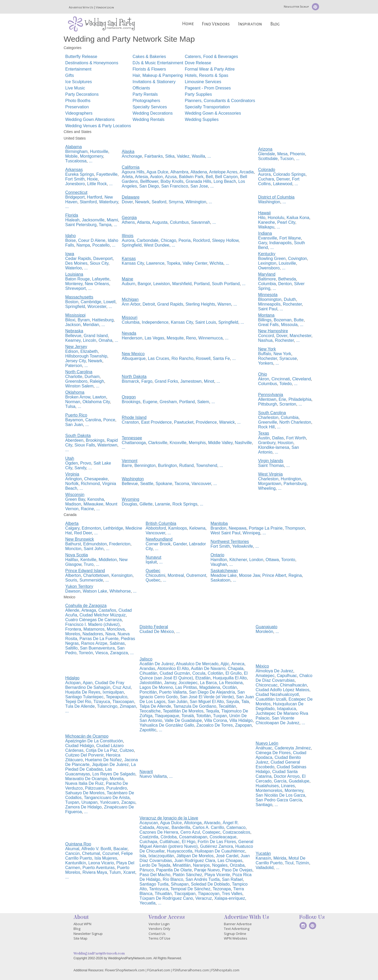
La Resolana (231, 683)
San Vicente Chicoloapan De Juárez (277, 720)
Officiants (141, 88)
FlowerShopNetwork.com (125, 970)
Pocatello (101, 245)
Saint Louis (206, 322)
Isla (143, 856)
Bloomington (270, 299)
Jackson (73, 325)
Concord (266, 336)
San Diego (149, 186)
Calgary (72, 528)
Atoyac (163, 827)
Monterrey (294, 790)
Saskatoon (220, 580)
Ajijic (225, 664)
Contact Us (157, 934)
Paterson (74, 366)
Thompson (295, 528)
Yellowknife (242, 546)
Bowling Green (272, 259)
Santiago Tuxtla (154, 884)
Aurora (264, 174)
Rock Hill (266, 427)
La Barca (208, 683)
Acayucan (149, 823)
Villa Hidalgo (241, 720)
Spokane (164, 484)
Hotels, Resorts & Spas (206, 75)
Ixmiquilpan (113, 692)
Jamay (170, 683)
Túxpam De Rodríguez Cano (166, 898)
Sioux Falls (85, 445)
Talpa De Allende (155, 706)
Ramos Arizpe (94, 643)
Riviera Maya (95, 872)
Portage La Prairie (266, 528)
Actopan (73, 683)
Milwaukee (93, 504)
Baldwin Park (191, 177)
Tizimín (303, 863)
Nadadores (93, 634)
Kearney (73, 340)
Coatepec (211, 832)
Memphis (197, 443)
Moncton (73, 549)
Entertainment (78, 69)
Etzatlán (203, 678)
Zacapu (128, 802)
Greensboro (77, 381)
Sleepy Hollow (225, 240)
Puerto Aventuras (98, 868)
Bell (209, 177)
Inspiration (250, 24)
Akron (264, 379)
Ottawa (272, 560)
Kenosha (96, 499)
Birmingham (77, 151)
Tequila (212, 711)
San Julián (178, 702)
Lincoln (90, 340)
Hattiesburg (103, 320)
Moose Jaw (249, 575)
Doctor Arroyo (287, 776)
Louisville (287, 263)
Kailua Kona (298, 218)
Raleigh (97, 381)
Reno (191, 338)
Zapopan (243, 725)
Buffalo (265, 354)
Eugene (150, 402)
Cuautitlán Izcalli (271, 699)
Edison (72, 351)
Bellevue (73, 336)
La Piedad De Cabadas (101, 767)
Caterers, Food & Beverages (211, 57)
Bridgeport (75, 197)
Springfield (132, 245)
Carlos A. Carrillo (208, 827)
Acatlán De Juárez (157, 664)
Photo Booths (78, 101)
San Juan (74, 425)
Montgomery (92, 156)
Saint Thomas (271, 465)
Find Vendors (216, 24)
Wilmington (196, 202)
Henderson (132, 338)
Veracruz (204, 898)
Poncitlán (148, 692)
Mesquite (175, 338)
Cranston (130, 422)
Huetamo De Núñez (104, 760)
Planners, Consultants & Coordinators (220, 101)
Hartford (94, 197)
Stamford (88, 202)
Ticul (289, 863)
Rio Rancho (182, 358)
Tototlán (203, 716)
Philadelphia (300, 399)
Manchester (300, 336)
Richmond (90, 484)
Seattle (147, 484)
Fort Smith (75, 179)
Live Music (75, 88)
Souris (71, 580)
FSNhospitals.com (225, 970)
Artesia (141, 177)
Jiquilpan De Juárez (110, 765)
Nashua (265, 340)
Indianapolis (280, 243)
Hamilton (219, 560)
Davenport (103, 259)
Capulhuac (287, 676)
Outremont (196, 575)
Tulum (115, 872)
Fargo (147, 381)
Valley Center (195, 263)
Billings (265, 320)
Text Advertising (237, 929)
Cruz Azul (122, 687)
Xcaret (129, 872)
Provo (86, 463)
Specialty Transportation (207, 107)
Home (188, 24)
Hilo (262, 218)
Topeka (174, 263)
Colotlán (215, 673)
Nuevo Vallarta (153, 776)
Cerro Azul (190, 832)
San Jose (199, 186)
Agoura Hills (133, 172)
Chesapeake (96, 479)
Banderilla (181, 827)
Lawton (99, 397)
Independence (155, 322)
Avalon (156, 177)
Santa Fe (221, 358)
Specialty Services (150, 107)
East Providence (157, 422)
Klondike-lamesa (274, 447)
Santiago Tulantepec (85, 697)
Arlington (74, 479)
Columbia (267, 284)
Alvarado (212, 823)
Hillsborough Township (86, 356)
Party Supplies (198, 94)
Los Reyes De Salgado (114, 774)
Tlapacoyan (209, 894)
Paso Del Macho (155, 875)
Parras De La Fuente (99, 639)
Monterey (74, 284)
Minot (209, 381)
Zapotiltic (148, 730)
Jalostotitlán (151, 683)
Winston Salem (80, 386)
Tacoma (182, 484)
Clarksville (158, 443)
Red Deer (83, 533)
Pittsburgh (267, 404)
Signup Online (235, 934)
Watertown (107, 445)
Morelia (117, 779)
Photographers (146, 101)
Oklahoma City (96, 402)
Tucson (287, 159)
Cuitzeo (127, 750)
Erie (282, 399)
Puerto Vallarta (173, 692)
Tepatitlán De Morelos (183, 711)
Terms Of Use (159, 938)
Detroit (149, 304)
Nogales (220, 865)
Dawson (73, 591)
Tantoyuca (159, 889)
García (280, 781)
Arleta (127, 177)
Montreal (176, 575)
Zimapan (128, 706)
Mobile (72, 156)
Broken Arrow (78, 397)
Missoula (289, 325)
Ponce (109, 420)
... (91, 161)
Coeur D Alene (92, 240)
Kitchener (238, 560)
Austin (264, 438)
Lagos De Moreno (156, 687)
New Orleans (97, 284)
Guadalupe (299, 781)
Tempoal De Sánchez (190, 889)
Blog (275, 24)
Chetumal (91, 853)
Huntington (291, 479)
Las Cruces (159, 358)
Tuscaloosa (76, 161)
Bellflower (149, 181)
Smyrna (176, 202)
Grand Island (96, 336)
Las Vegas (154, 338)
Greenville (267, 422)
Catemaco (236, 827)
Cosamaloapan (193, 837)
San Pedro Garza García (279, 800)
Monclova (116, 629)
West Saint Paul (225, 533)
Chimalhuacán (293, 685)
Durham (92, 377)
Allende (72, 610)
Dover (127, 202)
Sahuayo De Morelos (85, 793)
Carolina (93, 420)
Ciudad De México (157, 632)
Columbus (179, 222)
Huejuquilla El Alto (230, 678)
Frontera (73, 629)
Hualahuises (267, 786)
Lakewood (283, 184)
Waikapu (266, 227)
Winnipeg (251, 533)
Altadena (199, 172)
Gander (180, 544)
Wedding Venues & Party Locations (98, 126)
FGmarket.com (159, 970)
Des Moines (76, 263)
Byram (84, 320)
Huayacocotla (180, 851)
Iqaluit (151, 562)
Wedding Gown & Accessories (213, 113)
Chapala (236, 669)
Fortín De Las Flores (217, 842)
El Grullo (233, 673)
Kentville (88, 560)
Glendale (266, 154)
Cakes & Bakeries (149, 57)
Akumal (72, 849)
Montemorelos (269, 790)
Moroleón (264, 632)
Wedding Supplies (202, 119)
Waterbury (108, 202)
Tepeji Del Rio (78, 702)
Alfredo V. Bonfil (96, 849)
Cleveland (301, 379)
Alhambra (179, 172)
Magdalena (210, 687)
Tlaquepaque (167, 716)
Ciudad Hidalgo (80, 746)
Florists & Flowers (149, 69)
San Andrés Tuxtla (203, 879)
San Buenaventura (98, 648)
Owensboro (269, 268)
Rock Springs (185, 504)
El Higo (189, 842)
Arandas (148, 669)
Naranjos (201, 865)
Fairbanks (154, 156)
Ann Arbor (131, 304)
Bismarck (130, 381)
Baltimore (267, 279)
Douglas (130, 504)
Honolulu (276, 218)
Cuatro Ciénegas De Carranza (94, 620)
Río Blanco (173, 879)
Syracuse (288, 358)
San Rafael (232, 879)
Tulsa (70, 406)
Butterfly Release (81, 57)
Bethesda (287, 279)
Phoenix (297, 154)
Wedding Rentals (149, 119)
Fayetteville (107, 174)
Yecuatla (148, 903)
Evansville (267, 238)
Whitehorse (120, 591)
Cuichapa (149, 842)
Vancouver (201, 484)
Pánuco (147, 870)
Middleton (108, 560)
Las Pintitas (186, 687)
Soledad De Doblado (210, 884)
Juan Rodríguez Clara (195, 861)
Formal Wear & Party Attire (210, 69)
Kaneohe (266, 222)
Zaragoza (119, 653)
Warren (224, 304)
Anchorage (132, 156)
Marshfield (182, 284)
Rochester (292, 304)
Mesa (282, 154)
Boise (71, 240)
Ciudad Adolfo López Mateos (283, 690)
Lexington (267, 263)
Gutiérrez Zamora (216, 846)
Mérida (280, 858)
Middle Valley (220, 443)
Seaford (159, 202)
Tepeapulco (117, 697)
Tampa (105, 225)
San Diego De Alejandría (212, 692)
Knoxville (178, 443)
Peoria (185, 240)
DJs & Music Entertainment (158, 63)
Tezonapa (222, 889)
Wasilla (198, 156)
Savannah (201, 222)
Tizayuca (102, 702)
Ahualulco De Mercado (197, 664)
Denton (285, 284)
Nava (110, 634)
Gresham (168, 402)
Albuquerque (134, 358)
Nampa (83, 245)
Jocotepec (188, 683)
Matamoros (94, 629)
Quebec (153, 580)
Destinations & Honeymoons (92, 63)
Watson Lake (95, 591)
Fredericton (120, 544)
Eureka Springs (80, 174)
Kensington (122, 575)
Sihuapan (180, 884)
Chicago (168, 240)
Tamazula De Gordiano (195, 706)
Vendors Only (159, 929)
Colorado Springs (289, 174)
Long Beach (225, 181)
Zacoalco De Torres (214, 725)
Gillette (146, 504)
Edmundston (95, 544)
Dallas (278, 438)
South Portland (226, 284)
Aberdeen (74, 440)
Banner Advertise (238, 924)
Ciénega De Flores (273, 753)
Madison (73, 504)
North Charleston (295, 422)
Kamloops (178, 528)
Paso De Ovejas (237, 870)
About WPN (82, 924)
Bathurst (73, 544)
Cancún (73, 853)
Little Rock (97, 184)
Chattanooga (134, 443)
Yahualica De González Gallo (167, 725)
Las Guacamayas (89, 772)
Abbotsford (156, 528)
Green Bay (75, 499)
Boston (72, 302)
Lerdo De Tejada (155, 865)
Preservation (77, 107)
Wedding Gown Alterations (90, 119)
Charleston (268, 417)
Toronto (288, 560)
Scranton (288, 404)
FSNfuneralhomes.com (191, 970)
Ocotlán (230, 687)
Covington (297, 259)
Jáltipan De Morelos (195, 856)
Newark (142, 202)
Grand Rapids (170, 304)
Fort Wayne (290, 238)
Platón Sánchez (187, 875)
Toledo (285, 384)
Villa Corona (216, 720)
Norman (73, 402)
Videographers (79, 113)
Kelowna (197, 528)
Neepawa (238, 528)
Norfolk (72, 484)
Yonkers (266, 363)
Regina (295, 575)
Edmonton (91, 528)
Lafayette (101, 279)
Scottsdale (268, 159)
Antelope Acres (223, 172)
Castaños (107, 610)
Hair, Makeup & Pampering (158, 75)
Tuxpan (220, 716)
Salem (203, 402)
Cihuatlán (149, 673)
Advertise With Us (81, 7)
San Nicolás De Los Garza (280, 795)
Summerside (91, 580)
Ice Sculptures (79, 82)
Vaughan (219, 564)
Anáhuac (264, 748)
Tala (245, 702)
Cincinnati (281, 379)
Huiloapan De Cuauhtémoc (220, 851)
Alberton (73, 575)
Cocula (199, 673)
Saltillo (72, 648)
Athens (128, 222)
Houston (286, 443)
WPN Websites (236, 938)
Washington (269, 202)
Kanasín (263, 858)
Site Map (80, 938)
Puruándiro (117, 788)
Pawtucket (184, 422)
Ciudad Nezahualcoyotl (277, 694)
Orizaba (237, 865)
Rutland (187, 465)
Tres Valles (232, 894)
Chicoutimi (156, 575)
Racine (87, 509)
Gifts (70, 75)
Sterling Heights (200, 304)
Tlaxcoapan (123, 702)
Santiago (264, 805)
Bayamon (74, 420)
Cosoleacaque (223, 837)
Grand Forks (166, 381)
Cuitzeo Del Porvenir (85, 755)
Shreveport (76, 288)
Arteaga (89, 610)
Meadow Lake (224, 575)
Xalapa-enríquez (230, 898)
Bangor (144, 284)
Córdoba (169, 837)
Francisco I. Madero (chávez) (93, 624)
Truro (88, 564)
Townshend (206, 465)
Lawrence (155, 263)
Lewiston (162, 284)
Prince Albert (274, 575)
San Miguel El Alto (207, 702)
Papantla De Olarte (174, 870)
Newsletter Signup (296, 7)
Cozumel (111, 853)
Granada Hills (199, 181)
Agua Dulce (157, 172)
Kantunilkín (76, 863)
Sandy (80, 468)
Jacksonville (93, 220)
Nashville (243, 443)
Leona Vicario (101, 863)
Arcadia (246, 172)
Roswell (203, 358)
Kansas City (133, 263)
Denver (283, 179)
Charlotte (74, 377)
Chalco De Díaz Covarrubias (284, 678)
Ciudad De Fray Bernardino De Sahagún (95, 685)
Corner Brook (158, 544)
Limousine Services (203, 82)
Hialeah (72, 220)
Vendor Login (105, 7)
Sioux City (99, 263)
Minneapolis (269, 304)
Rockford (201, 240)
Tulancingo (107, 706)
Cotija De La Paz (102, 750)
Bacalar (120, 849)
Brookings (131, 402)
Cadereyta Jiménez (293, 748)
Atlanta (144, 222)
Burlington (167, 465)
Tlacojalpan (185, 894)
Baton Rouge (78, 279)
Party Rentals (145, 94)
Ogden (72, 463)
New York (282, 354)
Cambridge (91, 302)
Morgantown (270, 484)
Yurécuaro (109, 802)
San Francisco (175, 186)
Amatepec (265, 676)
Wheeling (267, 488)
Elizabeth (89, 351)
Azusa (171, 177)
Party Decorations (82, 94)
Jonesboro (75, 184)
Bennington (145, 465)
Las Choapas (230, 861)
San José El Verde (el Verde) (207, 697)
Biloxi (70, 320)
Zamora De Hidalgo (84, 807)
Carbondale (148, 240)
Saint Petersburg (81, 225)
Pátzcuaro (94, 788)
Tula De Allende (80, 706)
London (256, 560)
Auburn (129, 284)
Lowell (109, 302)
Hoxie (92, 179)
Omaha (105, 340)
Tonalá (188, 716)
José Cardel (227, 856)
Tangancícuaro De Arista (107, 798)
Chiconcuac (267, 685)
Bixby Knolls (172, 181)
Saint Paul (268, 309)
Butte (299, 320)
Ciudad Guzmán (175, 673)
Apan (88, 683)
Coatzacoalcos (236, 832)
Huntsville (99, 151)
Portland (202, 284)
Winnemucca (211, 338)
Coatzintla (149, 837)
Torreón (86, 653)
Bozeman (283, 320)
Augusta (160, 222)
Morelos (73, 634)
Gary (262, 243)
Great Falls (268, 325)
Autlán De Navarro (208, 669)
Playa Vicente (217, 875)
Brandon (219, 528)
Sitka (170, 156)
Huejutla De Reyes (83, 692)
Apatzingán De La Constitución (94, 741)
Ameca (238, 664)
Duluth (290, 299)
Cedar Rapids (78, 259)
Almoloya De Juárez (274, 671)
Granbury (267, 443)
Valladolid (265, 868)
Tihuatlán (163, 894)
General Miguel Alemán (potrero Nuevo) (196, 844)
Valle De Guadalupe (183, 720)
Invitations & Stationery (154, 82)
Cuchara (266, 179)
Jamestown (191, 381)
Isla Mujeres (106, 858)
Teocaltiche (150, 711)
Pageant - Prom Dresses (208, 88)
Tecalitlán (227, 706)
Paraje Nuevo (207, 870)
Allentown (267, 399)
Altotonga (193, 823)
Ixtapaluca (287, 709)
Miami (112, 220)
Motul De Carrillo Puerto (280, 861)
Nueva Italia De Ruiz (85, 783)
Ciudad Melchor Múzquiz (103, 615)
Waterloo (74, 268)
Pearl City (286, 222)
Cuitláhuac (170, 842)
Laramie (162, 504)
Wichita (216, 263)
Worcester (97, 307)
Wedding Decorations (153, 113)
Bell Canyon (226, 177)
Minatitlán (182, 865)
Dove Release (198, 63)
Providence (206, 422)
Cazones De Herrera (159, 832)
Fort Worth (296, 438)
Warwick (227, 422)
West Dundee (157, 245)
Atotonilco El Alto (173, 669)
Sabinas (117, 643)
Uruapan (89, 802)
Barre (127, 465)
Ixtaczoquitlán (161, 856)
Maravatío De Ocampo (86, 779)
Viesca (102, 653)
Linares (288, 786)
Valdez (183, 156)
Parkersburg (295, 484)
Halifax (72, 560)
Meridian (91, 325)
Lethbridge (113, 528)
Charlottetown (96, 575)
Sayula (233, 702)
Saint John (94, 549)
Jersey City (76, 361)
